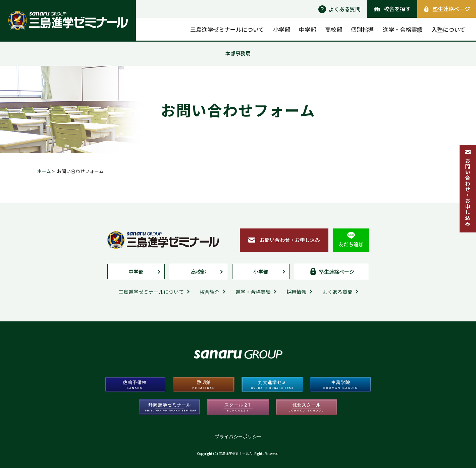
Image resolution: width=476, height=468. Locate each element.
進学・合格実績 (253, 292)
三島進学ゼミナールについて (151, 292)
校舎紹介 (210, 292)
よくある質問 (337, 292)
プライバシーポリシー (238, 436)
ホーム (44, 171)
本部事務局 (238, 53)
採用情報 (297, 292)
